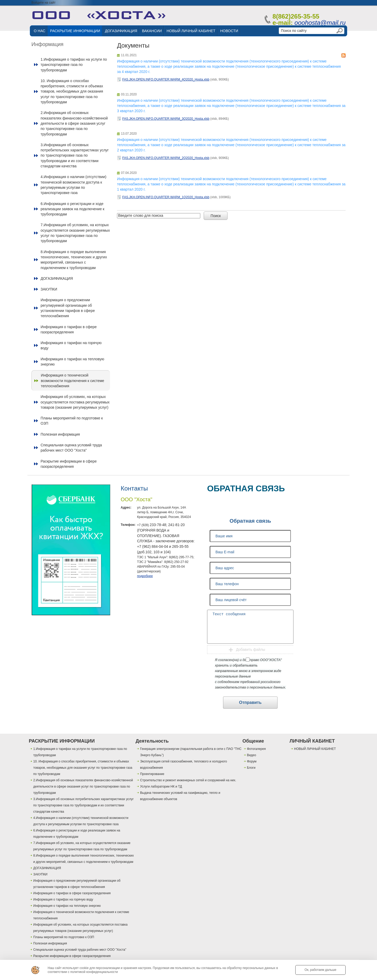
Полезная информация (60, 434)
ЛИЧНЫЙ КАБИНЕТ (312, 741)
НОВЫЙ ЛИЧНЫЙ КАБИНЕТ (191, 31)
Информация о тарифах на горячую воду (71, 345)
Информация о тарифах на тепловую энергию (72, 362)
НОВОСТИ (229, 31)
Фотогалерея (256, 749)
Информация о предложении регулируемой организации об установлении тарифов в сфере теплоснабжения (68, 308)
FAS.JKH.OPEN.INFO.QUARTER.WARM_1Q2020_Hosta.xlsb (166, 197)
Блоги (251, 768)
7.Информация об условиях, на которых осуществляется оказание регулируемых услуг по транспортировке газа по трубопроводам (75, 233)
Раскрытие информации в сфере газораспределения (69, 464)
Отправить (250, 702)
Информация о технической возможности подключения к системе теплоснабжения (73, 381)
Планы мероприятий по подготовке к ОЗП (72, 421)
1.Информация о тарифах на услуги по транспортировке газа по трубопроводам (74, 65)
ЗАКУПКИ (49, 289)
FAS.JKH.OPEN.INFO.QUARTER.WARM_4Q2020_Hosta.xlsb (166, 79)
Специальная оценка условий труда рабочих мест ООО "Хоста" (71, 448)
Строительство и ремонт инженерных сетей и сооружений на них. (188, 780)
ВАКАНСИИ (152, 31)
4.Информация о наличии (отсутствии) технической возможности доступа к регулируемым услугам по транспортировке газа (73, 185)
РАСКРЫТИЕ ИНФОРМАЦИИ (75, 31)
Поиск (216, 216)
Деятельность (152, 741)
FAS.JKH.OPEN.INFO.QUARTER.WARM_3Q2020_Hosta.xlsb (166, 119)
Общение (253, 741)
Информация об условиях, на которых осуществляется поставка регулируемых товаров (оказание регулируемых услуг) (75, 402)
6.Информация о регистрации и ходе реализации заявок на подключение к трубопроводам (73, 209)
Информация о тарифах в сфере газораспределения (69, 329)
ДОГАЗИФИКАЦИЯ (121, 31)
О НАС (40, 31)
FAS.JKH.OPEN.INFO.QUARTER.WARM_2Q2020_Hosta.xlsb (166, 158)
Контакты (134, 488)
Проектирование (152, 774)
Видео (251, 755)
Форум (252, 761)
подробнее (145, 576)
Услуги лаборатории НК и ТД (161, 787)
